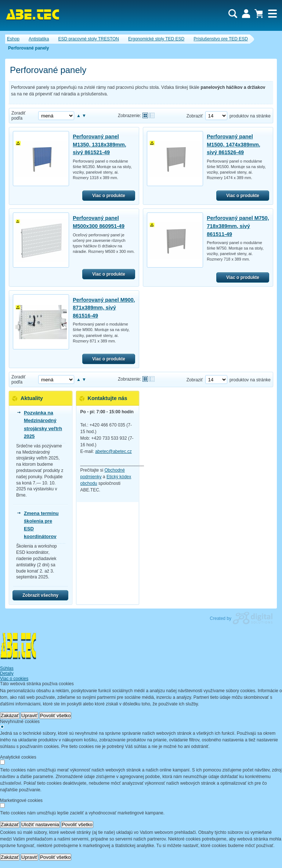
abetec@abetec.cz (113, 451)
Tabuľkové (152, 115)
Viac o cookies (14, 679)
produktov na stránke (250, 116)
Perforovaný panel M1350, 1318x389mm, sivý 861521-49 (100, 144)
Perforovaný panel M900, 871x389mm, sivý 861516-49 (104, 308)
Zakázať (10, 716)
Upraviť (29, 716)
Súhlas (7, 668)
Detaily (7, 673)
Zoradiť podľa (19, 116)
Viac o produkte (109, 196)
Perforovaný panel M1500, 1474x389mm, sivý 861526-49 (234, 144)
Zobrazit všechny (40, 595)
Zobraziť (195, 116)
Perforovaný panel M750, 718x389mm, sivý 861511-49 (238, 226)
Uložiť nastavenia (40, 825)
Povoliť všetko (55, 716)
